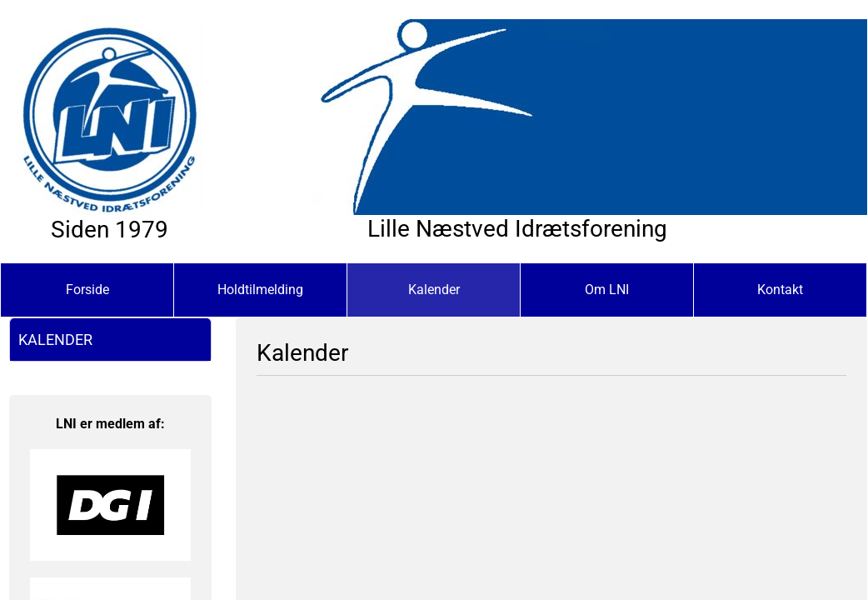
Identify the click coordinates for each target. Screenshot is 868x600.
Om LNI (607, 290)
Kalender (434, 290)
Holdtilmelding (260, 290)
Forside (87, 290)
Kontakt (780, 290)
